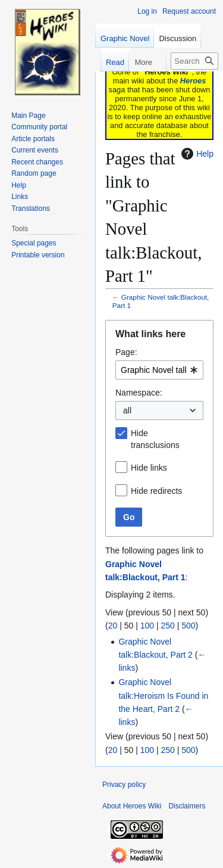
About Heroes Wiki (132, 806)
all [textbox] (127, 410)
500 (188, 626)
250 (167, 626)
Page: (126, 352)
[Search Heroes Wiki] (194, 61)
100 (147, 626)
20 (113, 626)
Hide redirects (156, 491)
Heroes (193, 81)
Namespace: (139, 393)
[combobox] (159, 370)
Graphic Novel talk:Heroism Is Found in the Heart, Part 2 (163, 696)
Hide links (149, 468)
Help (196, 154)
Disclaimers (187, 806)
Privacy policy (124, 785)
